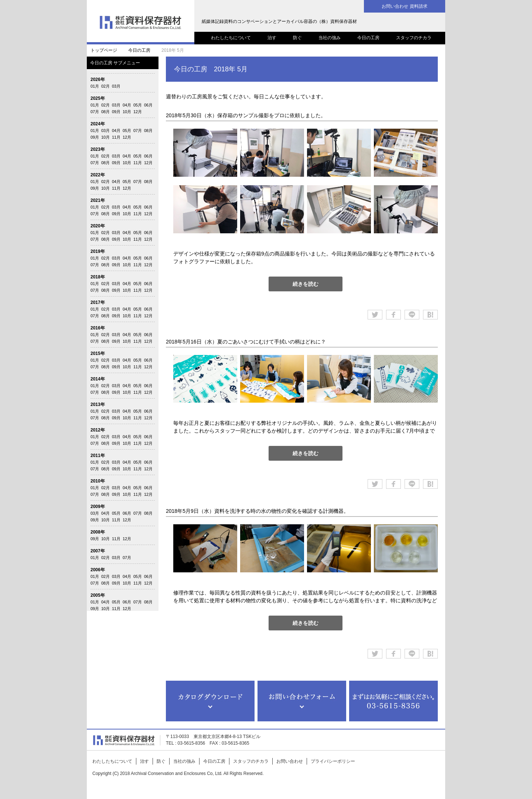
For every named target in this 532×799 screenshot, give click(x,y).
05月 (138, 105)
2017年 (98, 302)
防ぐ (297, 38)
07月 (95, 112)
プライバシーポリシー (333, 761)
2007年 (98, 551)
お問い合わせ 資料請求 (404, 6)
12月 (138, 112)
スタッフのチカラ (414, 38)
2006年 (98, 570)
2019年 (98, 251)
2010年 (98, 481)
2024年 (98, 124)
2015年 (98, 353)
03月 (116, 86)
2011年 (98, 456)
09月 (116, 112)
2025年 (98, 98)
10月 (127, 112)
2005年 (98, 595)
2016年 (98, 328)
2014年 (98, 379)
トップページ (104, 50)
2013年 (98, 404)
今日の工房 (368, 38)
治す (272, 38)
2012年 (98, 430)
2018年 (98, 277)
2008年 (98, 532)
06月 (148, 105)
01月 (95, 86)
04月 (127, 105)
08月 (105, 112)
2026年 (98, 79)
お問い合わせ (290, 761)
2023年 (98, 149)
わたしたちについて (231, 38)
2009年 (98, 507)
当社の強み (330, 38)
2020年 (98, 226)
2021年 (98, 200)
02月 (105, 86)
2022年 (98, 175)
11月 (116, 137)
